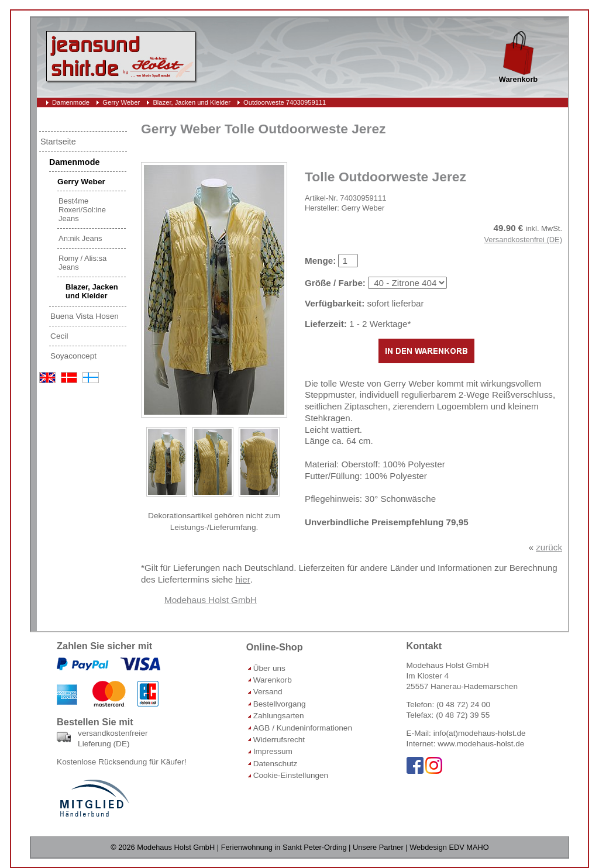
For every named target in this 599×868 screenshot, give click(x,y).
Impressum (273, 751)
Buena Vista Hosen (85, 316)
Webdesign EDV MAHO (449, 847)
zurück (549, 547)
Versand (268, 692)
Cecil (59, 336)
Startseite (58, 142)
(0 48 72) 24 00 (463, 705)
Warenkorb (273, 680)
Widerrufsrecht (279, 740)
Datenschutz (276, 764)
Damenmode (71, 102)
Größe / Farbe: (335, 283)
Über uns (269, 668)
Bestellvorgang (280, 704)
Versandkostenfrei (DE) (523, 240)
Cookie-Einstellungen (291, 775)
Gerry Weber (121, 102)
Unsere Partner (378, 847)
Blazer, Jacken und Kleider (191, 102)
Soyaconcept (73, 356)
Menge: (320, 261)
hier (242, 579)
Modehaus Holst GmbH (211, 600)
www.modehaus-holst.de (481, 744)
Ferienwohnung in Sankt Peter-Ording (284, 847)
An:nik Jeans (80, 238)
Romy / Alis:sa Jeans (82, 263)
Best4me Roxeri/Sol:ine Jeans (82, 210)
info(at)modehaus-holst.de (480, 733)
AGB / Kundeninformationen (303, 728)
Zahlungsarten (279, 716)
